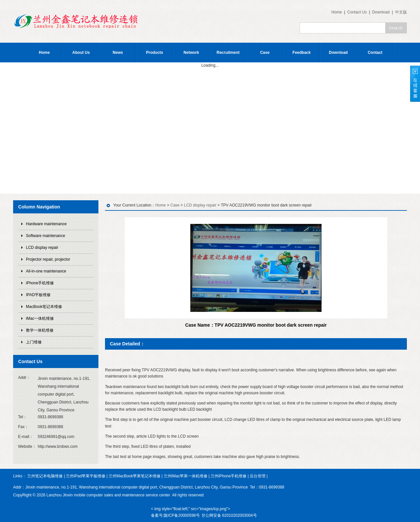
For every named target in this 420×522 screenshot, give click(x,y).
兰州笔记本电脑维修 (45, 476)
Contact (375, 53)
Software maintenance (45, 236)
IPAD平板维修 (38, 295)
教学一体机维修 (40, 330)
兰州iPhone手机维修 (229, 476)
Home (337, 12)
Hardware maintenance (46, 224)
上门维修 (34, 342)
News (118, 53)
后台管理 (258, 476)
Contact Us (357, 12)
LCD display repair (42, 248)
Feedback (301, 53)
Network (191, 53)
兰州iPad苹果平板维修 (86, 476)
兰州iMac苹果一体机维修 (186, 476)
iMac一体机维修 (40, 318)
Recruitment (228, 53)
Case (265, 53)
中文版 (401, 12)
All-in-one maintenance (46, 271)
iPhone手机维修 (40, 283)
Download (381, 12)
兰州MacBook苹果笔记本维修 (135, 476)
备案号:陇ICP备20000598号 (175, 515)
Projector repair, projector (48, 259)
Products (155, 53)
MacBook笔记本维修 (44, 307)
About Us (81, 53)
